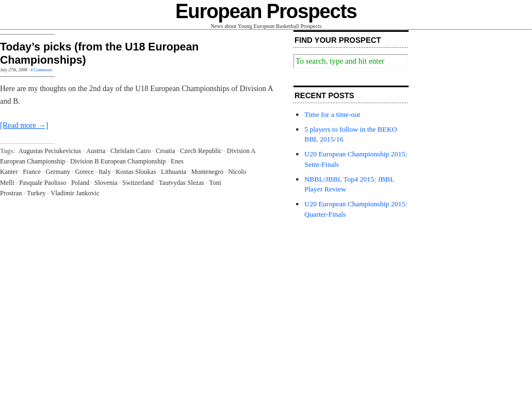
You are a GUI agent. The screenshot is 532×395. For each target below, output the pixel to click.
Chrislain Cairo (131, 151)
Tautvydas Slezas (181, 183)
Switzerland (138, 183)
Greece (84, 172)
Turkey (36, 193)
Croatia (165, 151)
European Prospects (266, 11)
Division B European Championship (118, 161)
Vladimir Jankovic (75, 193)
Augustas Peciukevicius (50, 151)
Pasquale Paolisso (43, 183)
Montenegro (208, 172)
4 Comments (42, 70)
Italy (105, 172)
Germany (58, 172)
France (32, 172)
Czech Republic (201, 151)
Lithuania (174, 172)
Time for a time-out (332, 114)
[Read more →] (24, 125)
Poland (80, 183)
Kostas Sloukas (136, 172)
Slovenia (106, 183)
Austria (96, 151)
